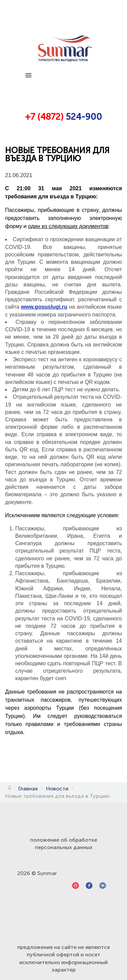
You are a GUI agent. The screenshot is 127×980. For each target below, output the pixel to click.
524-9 (77, 117)
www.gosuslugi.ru (44, 307)
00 (96, 117)
